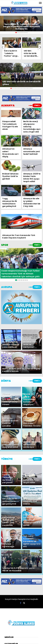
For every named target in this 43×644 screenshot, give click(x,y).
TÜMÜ (37, 105)
